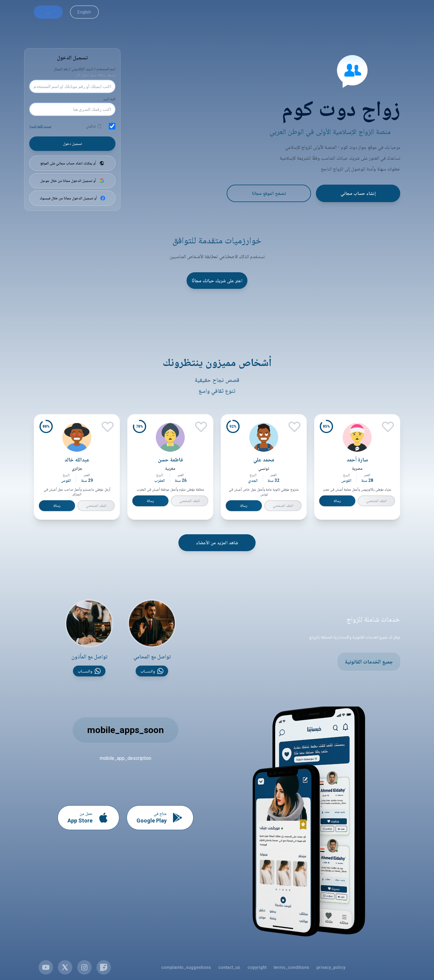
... (48, 12)
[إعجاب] (388, 427)
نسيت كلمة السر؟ (40, 126)
